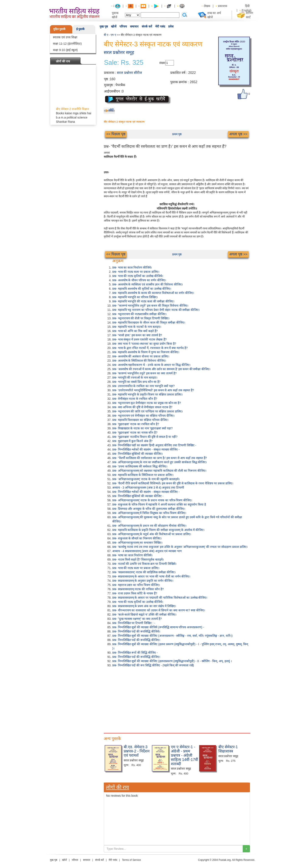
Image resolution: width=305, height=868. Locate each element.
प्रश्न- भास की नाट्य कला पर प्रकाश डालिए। (136, 272)
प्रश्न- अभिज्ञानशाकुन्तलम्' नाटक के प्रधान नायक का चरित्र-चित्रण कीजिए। (152, 500)
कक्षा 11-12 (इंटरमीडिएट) (67, 44)
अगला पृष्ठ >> (238, 134)
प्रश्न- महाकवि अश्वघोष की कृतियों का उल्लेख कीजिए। (142, 289)
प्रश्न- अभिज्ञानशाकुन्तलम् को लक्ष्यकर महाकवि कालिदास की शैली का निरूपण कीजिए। (159, 471)
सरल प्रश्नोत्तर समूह (119, 52)
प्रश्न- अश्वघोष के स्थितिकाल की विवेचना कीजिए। (139, 361)
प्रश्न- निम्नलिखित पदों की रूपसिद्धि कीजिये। (136, 631)
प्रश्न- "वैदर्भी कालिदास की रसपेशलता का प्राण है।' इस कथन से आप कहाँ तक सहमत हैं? (159, 458)
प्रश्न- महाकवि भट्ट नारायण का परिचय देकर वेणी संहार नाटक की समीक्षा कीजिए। (156, 310)
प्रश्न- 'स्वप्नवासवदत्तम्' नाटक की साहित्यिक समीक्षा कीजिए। (144, 572)
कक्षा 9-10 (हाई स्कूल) (65, 50)
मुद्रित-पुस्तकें (59, 29)
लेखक (207, 6)
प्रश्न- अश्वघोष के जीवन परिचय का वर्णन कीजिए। (139, 280)
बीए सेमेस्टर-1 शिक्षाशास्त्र (228, 749)
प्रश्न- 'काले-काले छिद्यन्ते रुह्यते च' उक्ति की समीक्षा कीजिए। (144, 614)
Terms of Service (131, 860)
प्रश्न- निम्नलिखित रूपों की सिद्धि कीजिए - (135, 653)
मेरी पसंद (160, 26)
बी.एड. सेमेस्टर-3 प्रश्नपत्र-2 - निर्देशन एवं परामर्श (137, 751)
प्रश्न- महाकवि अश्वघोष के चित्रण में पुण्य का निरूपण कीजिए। (146, 352)
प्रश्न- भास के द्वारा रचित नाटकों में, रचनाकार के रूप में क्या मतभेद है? (150, 348)
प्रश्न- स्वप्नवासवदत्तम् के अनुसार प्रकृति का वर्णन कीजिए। (143, 581)
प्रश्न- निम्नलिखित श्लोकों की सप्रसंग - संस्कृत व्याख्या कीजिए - (146, 449)
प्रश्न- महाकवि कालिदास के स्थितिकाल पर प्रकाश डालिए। (143, 475)
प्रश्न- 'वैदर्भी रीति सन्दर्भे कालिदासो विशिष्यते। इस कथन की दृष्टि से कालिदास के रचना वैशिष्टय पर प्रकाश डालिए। (173, 483)
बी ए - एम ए (110, 35)
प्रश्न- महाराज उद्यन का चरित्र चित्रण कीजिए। (136, 585)
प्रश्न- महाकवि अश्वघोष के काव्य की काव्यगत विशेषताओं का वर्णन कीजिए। (153, 293)
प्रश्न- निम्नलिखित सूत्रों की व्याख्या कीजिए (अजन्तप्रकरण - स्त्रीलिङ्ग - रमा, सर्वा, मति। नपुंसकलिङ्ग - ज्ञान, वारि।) (172, 636)
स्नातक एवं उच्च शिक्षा (65, 37)
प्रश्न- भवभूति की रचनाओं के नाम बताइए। (135, 378)
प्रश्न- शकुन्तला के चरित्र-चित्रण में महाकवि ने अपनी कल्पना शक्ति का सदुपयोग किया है (159, 504)
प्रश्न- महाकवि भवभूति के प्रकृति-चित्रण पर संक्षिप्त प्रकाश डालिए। (147, 394)
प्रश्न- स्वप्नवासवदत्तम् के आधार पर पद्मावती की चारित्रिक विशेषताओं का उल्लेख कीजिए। (160, 598)
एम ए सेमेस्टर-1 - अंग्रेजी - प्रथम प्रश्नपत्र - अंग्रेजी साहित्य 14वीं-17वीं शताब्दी (184, 755)
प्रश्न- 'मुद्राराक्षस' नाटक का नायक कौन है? (135, 433)
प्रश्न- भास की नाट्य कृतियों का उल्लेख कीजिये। (138, 276)
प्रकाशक (223, 6)
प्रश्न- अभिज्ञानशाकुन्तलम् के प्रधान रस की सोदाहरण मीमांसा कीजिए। (149, 526)
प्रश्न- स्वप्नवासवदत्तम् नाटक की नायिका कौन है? (138, 589)
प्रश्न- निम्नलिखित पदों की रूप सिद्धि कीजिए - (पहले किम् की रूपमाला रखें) (153, 665)
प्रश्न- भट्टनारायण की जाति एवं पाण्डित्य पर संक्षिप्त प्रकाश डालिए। (148, 411)
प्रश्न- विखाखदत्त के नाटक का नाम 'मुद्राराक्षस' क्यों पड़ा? (142, 428)
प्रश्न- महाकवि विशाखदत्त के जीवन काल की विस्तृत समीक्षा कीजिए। (149, 322)
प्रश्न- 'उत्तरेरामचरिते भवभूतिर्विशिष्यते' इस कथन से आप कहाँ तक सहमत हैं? (153, 390)
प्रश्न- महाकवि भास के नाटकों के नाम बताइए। (137, 327)
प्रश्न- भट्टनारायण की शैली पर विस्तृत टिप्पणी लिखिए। (141, 318)
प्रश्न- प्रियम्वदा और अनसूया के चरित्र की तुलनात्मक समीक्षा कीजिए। (149, 509)
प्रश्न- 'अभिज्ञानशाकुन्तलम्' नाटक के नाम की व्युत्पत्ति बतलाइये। (146, 479)
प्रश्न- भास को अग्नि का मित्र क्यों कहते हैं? (135, 331)
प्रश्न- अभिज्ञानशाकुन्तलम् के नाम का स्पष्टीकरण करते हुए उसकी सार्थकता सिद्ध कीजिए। (159, 462)
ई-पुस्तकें (80, 29)
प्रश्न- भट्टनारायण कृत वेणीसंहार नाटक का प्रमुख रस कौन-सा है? (147, 403)
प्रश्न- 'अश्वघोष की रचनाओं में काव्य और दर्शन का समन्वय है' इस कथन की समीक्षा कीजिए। (161, 369)
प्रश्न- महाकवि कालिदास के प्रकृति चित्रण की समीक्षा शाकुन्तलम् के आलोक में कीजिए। (158, 530)
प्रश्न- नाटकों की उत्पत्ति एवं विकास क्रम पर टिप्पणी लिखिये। (144, 564)
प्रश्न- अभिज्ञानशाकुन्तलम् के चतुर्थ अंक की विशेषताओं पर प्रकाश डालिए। (152, 534)
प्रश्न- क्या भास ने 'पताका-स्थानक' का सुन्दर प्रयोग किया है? (144, 344)
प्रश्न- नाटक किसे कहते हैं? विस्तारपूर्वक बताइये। (138, 559)
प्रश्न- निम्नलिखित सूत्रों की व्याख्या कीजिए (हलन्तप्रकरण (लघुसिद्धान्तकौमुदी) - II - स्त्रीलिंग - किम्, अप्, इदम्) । (172, 661)
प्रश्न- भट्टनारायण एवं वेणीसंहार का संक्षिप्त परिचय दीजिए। (143, 416)
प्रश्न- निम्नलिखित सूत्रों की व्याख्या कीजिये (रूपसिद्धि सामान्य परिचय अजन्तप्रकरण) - (158, 627)
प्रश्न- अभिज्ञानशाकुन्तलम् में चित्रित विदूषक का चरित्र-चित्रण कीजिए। (149, 513)
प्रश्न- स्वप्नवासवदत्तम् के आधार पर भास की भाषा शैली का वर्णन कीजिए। (151, 576)
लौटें (111, 110)
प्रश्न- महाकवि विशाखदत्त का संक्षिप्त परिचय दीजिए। (140, 420)
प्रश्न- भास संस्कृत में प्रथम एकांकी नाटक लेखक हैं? (139, 339)
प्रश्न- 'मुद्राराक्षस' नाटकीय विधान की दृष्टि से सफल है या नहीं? (145, 437)
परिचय (123, 26)
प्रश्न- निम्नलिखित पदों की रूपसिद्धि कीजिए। (136, 640)
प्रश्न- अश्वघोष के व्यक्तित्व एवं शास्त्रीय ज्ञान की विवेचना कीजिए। (148, 284)
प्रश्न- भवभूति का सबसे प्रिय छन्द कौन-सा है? (136, 382)
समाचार (134, 26)
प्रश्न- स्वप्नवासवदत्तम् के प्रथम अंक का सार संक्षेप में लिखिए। (144, 606)
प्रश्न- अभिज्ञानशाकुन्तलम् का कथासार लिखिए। (137, 543)
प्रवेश (171, 26)
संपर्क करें (147, 26)
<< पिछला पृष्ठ (116, 134)
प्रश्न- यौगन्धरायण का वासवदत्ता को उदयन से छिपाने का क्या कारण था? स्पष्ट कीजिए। (159, 610)
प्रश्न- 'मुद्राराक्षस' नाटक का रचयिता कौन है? (136, 424)
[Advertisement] (177, 699)
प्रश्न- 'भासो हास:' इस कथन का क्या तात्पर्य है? (137, 335)
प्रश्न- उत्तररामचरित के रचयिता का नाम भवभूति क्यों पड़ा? (143, 386)
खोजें (114, 26)
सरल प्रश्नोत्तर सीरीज (129, 73)
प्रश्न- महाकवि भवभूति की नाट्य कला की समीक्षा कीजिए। (143, 301)
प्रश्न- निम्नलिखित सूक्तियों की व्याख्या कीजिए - (138, 496)
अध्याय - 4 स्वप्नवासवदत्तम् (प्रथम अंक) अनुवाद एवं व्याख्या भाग (147, 551)
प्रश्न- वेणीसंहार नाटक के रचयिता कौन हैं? (135, 399)
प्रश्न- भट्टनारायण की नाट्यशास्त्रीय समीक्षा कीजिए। (139, 314)
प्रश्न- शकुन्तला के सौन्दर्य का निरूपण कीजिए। (137, 538)
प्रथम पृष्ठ (177, 134)
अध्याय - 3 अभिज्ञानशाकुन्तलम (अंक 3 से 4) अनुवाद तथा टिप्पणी (148, 488)
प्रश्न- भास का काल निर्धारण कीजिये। (132, 267)
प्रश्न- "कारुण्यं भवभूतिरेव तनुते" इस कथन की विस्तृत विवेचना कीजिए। (150, 306)
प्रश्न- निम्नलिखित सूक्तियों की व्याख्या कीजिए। (137, 454)
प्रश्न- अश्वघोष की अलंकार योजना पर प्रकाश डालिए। (141, 356)
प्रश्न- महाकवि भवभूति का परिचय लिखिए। (135, 297)
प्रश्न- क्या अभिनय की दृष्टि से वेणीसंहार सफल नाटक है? (142, 407)
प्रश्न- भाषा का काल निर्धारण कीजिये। (132, 555)
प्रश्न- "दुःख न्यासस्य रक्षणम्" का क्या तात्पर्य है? (137, 619)
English (247, 10)
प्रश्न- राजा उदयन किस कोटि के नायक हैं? (135, 593)
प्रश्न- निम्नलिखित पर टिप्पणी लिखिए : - (134, 623)
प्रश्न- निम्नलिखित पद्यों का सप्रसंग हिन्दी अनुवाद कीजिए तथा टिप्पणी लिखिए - (154, 445)
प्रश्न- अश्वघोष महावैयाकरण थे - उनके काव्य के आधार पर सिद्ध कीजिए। (151, 365)
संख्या (162, 63)
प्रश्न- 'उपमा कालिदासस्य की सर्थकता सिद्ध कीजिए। (140, 466)
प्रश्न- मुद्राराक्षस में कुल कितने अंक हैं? (132, 441)
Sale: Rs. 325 (124, 63)
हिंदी (248, 6)
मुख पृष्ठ (104, 26)
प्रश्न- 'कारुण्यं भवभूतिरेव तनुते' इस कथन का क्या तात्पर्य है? (144, 373)
